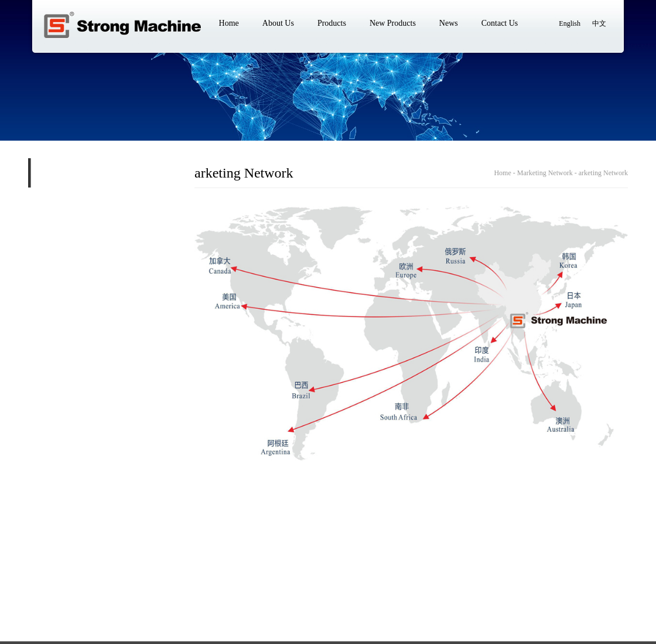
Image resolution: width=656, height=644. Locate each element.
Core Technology (48, 232)
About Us (78, 589)
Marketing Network (71, 202)
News (222, 589)
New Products (175, 589)
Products (123, 589)
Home (38, 589)
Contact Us (264, 589)
